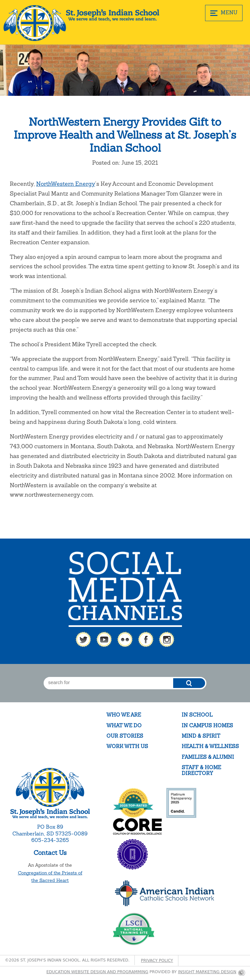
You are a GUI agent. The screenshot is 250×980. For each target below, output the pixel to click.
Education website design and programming (97, 972)
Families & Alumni (208, 757)
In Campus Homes (207, 725)
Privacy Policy (157, 961)
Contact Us (50, 853)
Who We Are (124, 715)
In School (197, 715)
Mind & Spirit (201, 736)
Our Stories (125, 736)
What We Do (124, 725)
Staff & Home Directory (201, 770)
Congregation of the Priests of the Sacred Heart (50, 877)
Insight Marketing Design (207, 972)
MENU (224, 13)
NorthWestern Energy (66, 184)
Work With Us (127, 746)
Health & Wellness (210, 746)
